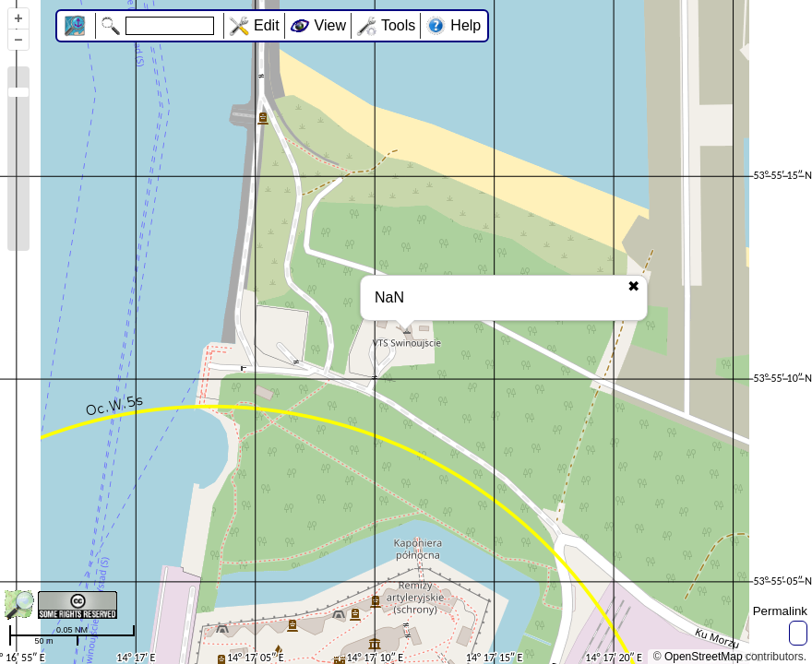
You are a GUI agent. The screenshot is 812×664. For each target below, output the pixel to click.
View (330, 25)
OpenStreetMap (704, 657)
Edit (267, 25)
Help (466, 25)
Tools (398, 25)
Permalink (780, 611)
